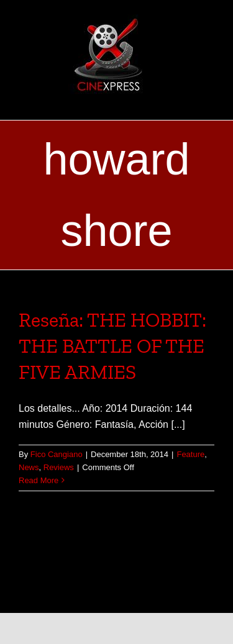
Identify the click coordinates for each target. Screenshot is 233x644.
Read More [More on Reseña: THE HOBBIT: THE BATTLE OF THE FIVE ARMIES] (39, 480)
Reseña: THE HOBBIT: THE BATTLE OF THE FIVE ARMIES (112, 346)
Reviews (59, 467)
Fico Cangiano (57, 454)
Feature (190, 454)
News (29, 467)
